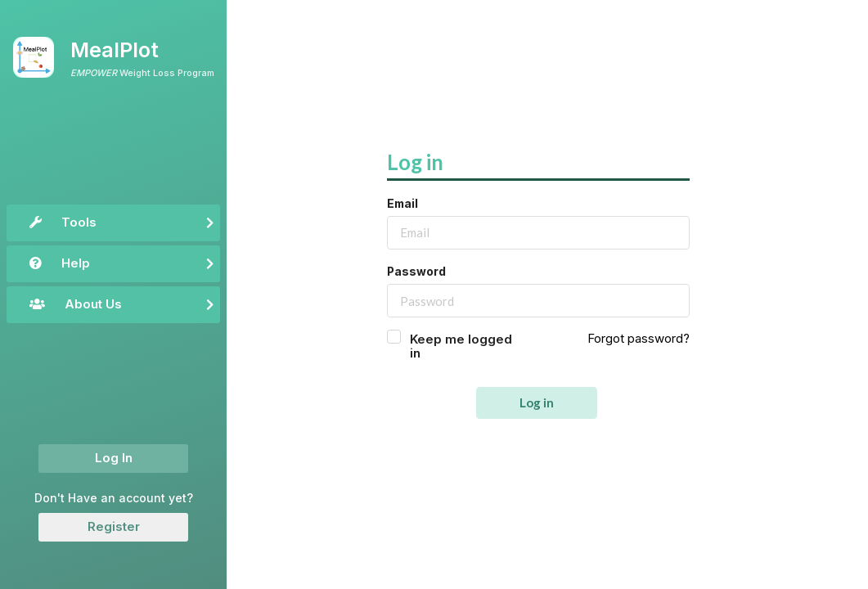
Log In (114, 458)
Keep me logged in (461, 346)
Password (416, 272)
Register (114, 526)
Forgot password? (639, 338)
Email (403, 204)
